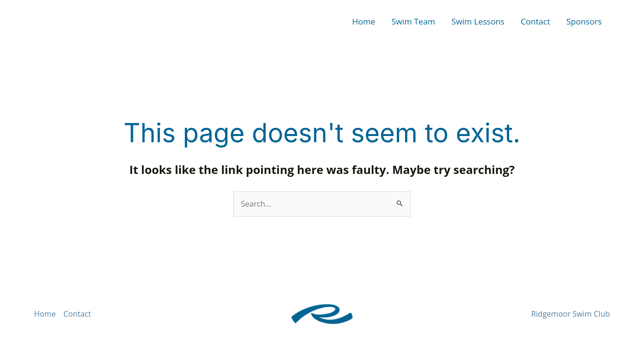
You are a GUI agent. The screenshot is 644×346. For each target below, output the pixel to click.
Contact (535, 21)
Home (364, 21)
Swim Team (413, 21)
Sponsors (584, 21)
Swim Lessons (478, 21)
